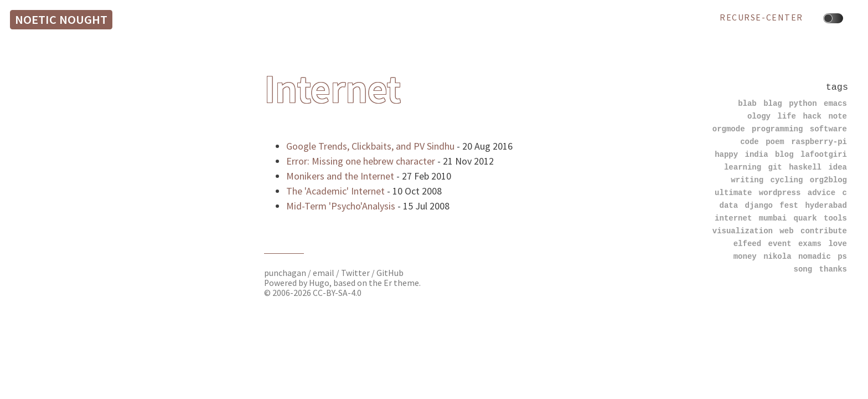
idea (838, 167)
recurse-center (761, 18)
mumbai (773, 218)
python (803, 103)
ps (842, 256)
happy (726, 154)
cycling (787, 180)
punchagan (286, 273)
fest (789, 205)
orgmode (729, 129)
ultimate (733, 193)
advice (821, 193)
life (787, 116)
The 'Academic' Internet (335, 191)
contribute (824, 231)
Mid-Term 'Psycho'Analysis (341, 206)
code (750, 142)
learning (743, 167)
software (828, 129)
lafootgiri (824, 154)
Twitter (355, 273)
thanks (833, 269)
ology (759, 116)
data (729, 205)
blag (773, 103)
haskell (805, 167)
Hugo (319, 283)
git (775, 167)
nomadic (815, 256)
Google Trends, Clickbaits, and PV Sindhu (370, 146)
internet (733, 218)
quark (805, 218)
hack (812, 116)
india (757, 154)
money (745, 256)
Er (388, 283)
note (838, 116)
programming (777, 129)
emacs (835, 103)
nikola (777, 256)
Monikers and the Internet (340, 176)
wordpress (780, 193)
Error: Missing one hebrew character (361, 161)
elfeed (747, 244)
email (324, 273)
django (759, 205)
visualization (743, 231)
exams (810, 244)
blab (747, 103)
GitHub (390, 273)
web (786, 231)
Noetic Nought (61, 19)
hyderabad (826, 205)
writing (747, 180)
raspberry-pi (819, 142)
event (780, 244)
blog (784, 154)
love (838, 244)
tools (835, 218)
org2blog (828, 180)
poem (775, 142)
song (803, 269)
